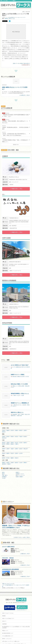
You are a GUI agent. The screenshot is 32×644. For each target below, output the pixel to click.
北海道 (4, 430)
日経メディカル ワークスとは (8, 613)
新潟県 (4, 443)
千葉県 (21, 437)
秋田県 (21, 430)
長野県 (12, 443)
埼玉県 (17, 437)
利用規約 (4, 616)
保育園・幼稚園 (19, 477)
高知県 (17, 458)
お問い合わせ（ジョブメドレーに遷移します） (11, 641)
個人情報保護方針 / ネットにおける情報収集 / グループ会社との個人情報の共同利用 (16, 627)
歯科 (3, 474)
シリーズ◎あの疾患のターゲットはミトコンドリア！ (16, 17)
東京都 (25, 437)
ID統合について (5, 631)
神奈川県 (4, 438)
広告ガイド (4, 621)
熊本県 (17, 463)
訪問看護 (4, 477)
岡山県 (12, 453)
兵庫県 (17, 449)
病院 (3, 472)
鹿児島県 (4, 464)
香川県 (8, 458)
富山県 (17, 443)
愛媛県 (12, 458)
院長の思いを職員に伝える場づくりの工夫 (21, 377)
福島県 (4, 432)
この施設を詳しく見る (16, 189)
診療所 (18, 472)
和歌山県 (26, 449)
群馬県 (12, 437)
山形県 (25, 430)
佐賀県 (8, 463)
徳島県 (4, 458)
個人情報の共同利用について (8, 633)
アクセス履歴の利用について (8, 636)
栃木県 (8, 437)
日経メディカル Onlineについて (8, 619)
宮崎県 (25, 463)
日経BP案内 (4, 624)
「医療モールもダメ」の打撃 (18, 395)
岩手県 (12, 430)
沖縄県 (9, 464)
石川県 (21, 443)
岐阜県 (4, 444)
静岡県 (8, 444)
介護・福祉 (5, 475)
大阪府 (12, 449)
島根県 (8, 453)
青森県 (8, 430)
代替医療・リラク (20, 474)
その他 (4, 478)
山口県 (21, 453)
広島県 (17, 453)
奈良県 (21, 449)
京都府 (8, 449)
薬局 (20, 475)
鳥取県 (4, 453)
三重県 (17, 444)
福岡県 (4, 463)
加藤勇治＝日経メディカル (10, 19)
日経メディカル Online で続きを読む (21, 63)
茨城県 (4, 437)
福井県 (25, 443)
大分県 (21, 463)
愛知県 (12, 444)
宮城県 (17, 430)
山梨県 (8, 443)
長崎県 (12, 463)
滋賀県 (4, 449)
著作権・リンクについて (7, 639)
